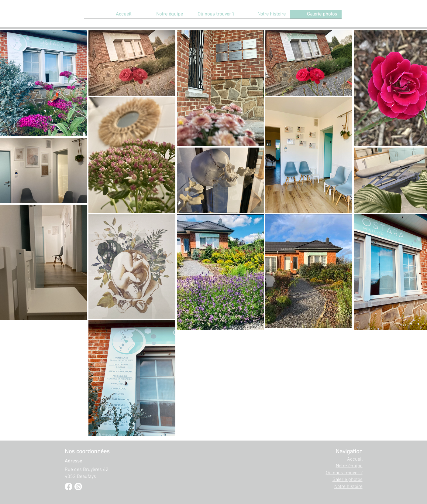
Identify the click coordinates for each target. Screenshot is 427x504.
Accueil (355, 459)
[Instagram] (78, 487)
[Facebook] (69, 487)
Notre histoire (348, 487)
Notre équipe (349, 466)
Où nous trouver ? (344, 473)
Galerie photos (348, 480)
